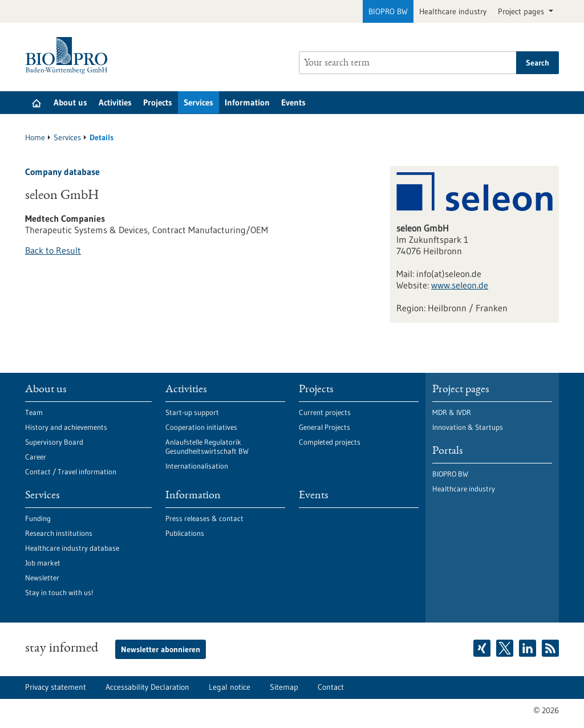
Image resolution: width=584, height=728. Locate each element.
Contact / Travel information (71, 471)
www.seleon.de (460, 285)
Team (34, 412)
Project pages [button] (522, 11)
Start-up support (192, 412)
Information (247, 102)
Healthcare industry (453, 11)
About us (70, 102)
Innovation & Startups (468, 427)
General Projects (325, 427)
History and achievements (66, 427)
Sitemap (284, 687)
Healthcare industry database (72, 548)
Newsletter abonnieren (161, 649)
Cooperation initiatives (201, 427)
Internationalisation (197, 466)
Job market (43, 563)
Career (36, 457)
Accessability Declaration (147, 687)
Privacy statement (56, 687)
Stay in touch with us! (59, 592)
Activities (115, 102)
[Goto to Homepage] (69, 56)
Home (35, 137)
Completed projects (330, 442)
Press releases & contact (204, 518)
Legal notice (230, 687)
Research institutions (59, 533)
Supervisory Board (54, 442)
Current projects (325, 412)
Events (293, 102)
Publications (185, 533)
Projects (158, 102)
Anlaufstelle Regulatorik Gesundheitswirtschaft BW (207, 446)
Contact (331, 687)
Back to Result (53, 250)
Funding (38, 518)
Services (198, 102)
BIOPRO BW (388, 11)
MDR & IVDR (452, 412)
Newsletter (42, 577)
